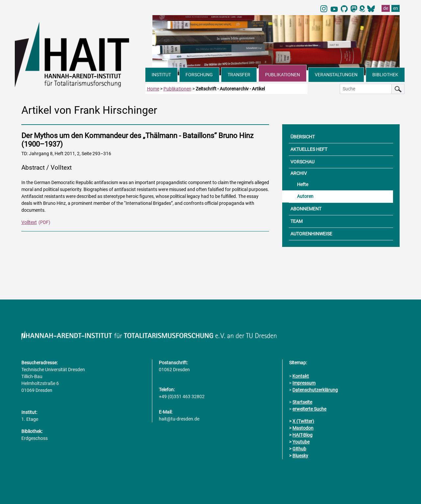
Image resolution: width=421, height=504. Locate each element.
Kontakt (301, 376)
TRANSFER (239, 75)
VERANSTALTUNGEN (336, 75)
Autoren (305, 196)
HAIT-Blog (302, 435)
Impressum (304, 383)
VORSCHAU (302, 162)
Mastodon (303, 428)
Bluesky (300, 456)
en (396, 8)
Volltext (29, 222)
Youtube (301, 442)
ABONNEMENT (306, 209)
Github (299, 449)
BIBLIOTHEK (385, 75)
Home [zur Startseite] (153, 89)
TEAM (297, 221)
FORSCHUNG (199, 75)
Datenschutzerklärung (315, 390)
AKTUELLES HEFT (309, 149)
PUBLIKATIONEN (283, 75)
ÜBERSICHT (303, 137)
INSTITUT (161, 75)
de (386, 8)
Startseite (302, 402)
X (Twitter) (303, 421)
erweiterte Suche (309, 409)
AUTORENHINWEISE (311, 234)
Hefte (303, 184)
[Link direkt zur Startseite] (80, 54)
